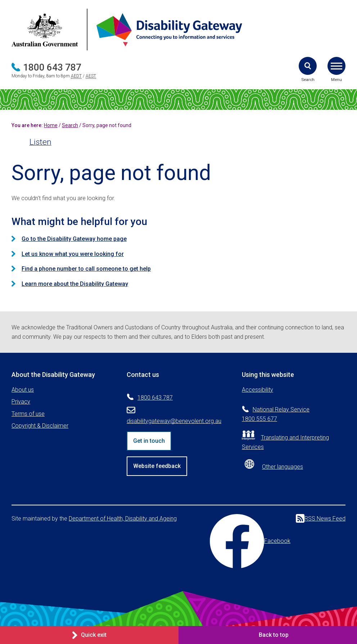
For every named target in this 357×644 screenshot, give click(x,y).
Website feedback (157, 466)
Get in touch (149, 441)
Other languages (283, 467)
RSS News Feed (321, 518)
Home (51, 125)
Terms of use (28, 414)
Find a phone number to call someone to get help (86, 269)
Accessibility (257, 390)
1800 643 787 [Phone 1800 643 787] (52, 67)
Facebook (250, 541)
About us (23, 390)
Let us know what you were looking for (73, 254)
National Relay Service (281, 409)
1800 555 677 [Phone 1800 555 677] (259, 419)
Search (70, 125)
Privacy (21, 402)
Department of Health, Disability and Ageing (123, 519)
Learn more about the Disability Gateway (75, 284)
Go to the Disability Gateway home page (74, 239)
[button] (308, 66)
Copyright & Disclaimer (40, 426)
